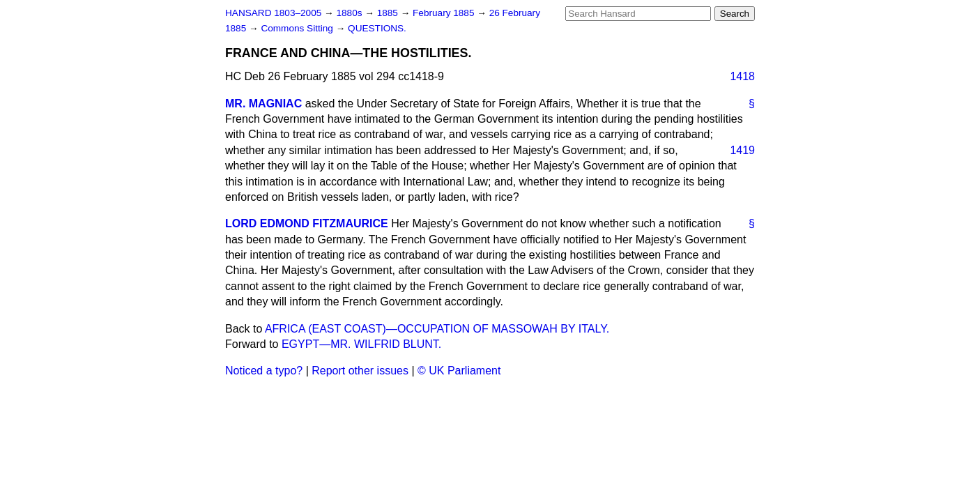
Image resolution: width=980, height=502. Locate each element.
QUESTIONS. (377, 28)
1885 (389, 13)
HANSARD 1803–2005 (273, 13)
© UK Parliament (459, 371)
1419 (742, 150)
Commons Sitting (298, 28)
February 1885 (445, 13)
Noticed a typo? (264, 371)
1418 (742, 76)
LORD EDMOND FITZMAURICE (307, 223)
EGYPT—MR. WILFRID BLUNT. (361, 344)
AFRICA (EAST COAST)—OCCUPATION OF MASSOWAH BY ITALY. (437, 329)
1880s (350, 13)
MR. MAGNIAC (263, 104)
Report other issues (360, 371)
